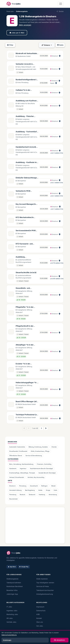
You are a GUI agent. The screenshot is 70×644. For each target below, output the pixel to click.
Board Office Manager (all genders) (26, 402)
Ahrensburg (53, 495)
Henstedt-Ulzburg (15, 490)
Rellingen (44, 486)
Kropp (48, 490)
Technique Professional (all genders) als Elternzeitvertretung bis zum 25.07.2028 (27, 415)
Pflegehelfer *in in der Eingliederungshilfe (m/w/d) (27, 307)
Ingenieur (23, 469)
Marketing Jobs (12, 614)
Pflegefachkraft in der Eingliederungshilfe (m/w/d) (27, 326)
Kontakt (39, 618)
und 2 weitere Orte (57, 183)
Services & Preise (43, 586)
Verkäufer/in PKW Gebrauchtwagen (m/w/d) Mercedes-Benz (26, 191)
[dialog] (35, 637)
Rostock (22, 495)
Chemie (54, 447)
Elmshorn (12, 486)
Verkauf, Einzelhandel (17, 477)
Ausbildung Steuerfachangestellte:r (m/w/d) (25, 257)
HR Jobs (10, 618)
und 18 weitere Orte (57, 263)
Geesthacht (34, 486)
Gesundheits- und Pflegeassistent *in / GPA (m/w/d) (26, 288)
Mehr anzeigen (25, 25)
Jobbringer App (12, 594)
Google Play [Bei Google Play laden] (24, 567)
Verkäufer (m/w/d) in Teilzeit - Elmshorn (24, 64)
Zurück (60, 11)
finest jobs (10, 11)
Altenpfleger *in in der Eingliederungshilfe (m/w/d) (27, 345)
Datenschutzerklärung (9, 635)
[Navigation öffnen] (61, 4)
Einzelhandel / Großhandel (18, 451)
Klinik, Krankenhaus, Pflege (40, 451)
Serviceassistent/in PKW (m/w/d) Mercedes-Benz (26, 231)
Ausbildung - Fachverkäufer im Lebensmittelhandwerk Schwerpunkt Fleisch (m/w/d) (27, 132)
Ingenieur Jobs (12, 611)
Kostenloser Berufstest (15, 586)
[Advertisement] (35, 524)
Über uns (40, 622)
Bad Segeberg (30, 490)
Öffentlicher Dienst (16, 456)
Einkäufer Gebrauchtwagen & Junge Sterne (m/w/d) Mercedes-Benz (27, 178)
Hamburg (42, 495)
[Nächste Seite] (41, 428)
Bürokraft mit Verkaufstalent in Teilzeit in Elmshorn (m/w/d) (27, 54)
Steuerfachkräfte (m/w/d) (26, 272)
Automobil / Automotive (17, 447)
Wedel (53, 486)
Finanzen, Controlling (44, 464)
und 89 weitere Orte (57, 279)
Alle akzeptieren (59, 640)
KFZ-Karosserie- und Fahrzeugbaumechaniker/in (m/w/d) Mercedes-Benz (27, 244)
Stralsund (32, 495)
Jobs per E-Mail (17, 33)
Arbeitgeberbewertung (45, 594)
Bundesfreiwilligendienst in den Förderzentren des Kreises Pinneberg (27, 80)
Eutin (55, 490)
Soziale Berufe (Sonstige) (47, 473)
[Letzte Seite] (46, 428)
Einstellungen (7, 640)
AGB (38, 614)
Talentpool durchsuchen (45, 590)
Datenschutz (41, 611)
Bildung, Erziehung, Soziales (38, 447)
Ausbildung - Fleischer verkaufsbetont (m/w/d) (25, 116)
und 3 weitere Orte (57, 153)
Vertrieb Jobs (11, 622)
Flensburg (13, 495)
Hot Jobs (40, 626)
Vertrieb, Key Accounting (36, 477)
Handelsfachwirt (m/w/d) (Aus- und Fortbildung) (26, 147)
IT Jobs (9, 607)
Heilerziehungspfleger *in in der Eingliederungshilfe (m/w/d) (27, 383)
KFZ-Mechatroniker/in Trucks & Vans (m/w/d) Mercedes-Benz (25, 218)
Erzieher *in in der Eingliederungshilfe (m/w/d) (27, 364)
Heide (40, 490)
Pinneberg (23, 486)
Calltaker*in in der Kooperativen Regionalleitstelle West (25, 90)
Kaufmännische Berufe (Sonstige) (42, 469)
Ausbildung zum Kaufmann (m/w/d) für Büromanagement (27, 101)
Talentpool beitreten (14, 583)
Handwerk (13, 469)
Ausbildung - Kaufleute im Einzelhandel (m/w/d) (26, 163)
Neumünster (14, 499)
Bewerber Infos (12, 590)
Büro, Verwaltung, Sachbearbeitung (21, 464)
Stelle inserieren (42, 579)
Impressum (40, 607)
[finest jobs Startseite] (13, 4)
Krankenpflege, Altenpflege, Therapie (22, 473)
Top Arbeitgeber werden (45, 583)
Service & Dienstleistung (34, 456)
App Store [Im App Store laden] (12, 567)
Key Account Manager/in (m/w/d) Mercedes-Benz (26, 204)
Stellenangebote (12, 579)
